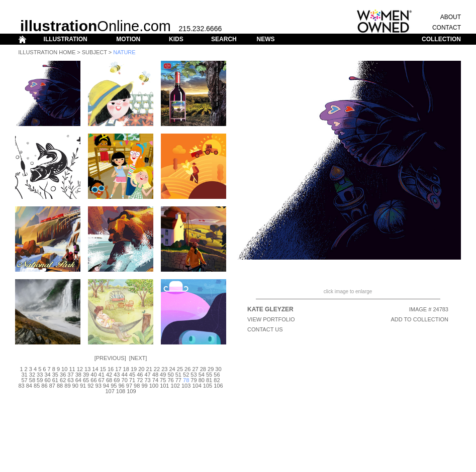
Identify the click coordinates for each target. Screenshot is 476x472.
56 (217, 375)
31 (24, 375)
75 (163, 380)
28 (203, 369)
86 (44, 386)
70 (125, 380)
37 (70, 375)
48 (155, 375)
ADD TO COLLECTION (419, 319)
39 (86, 375)
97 (129, 386)
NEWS (265, 39)
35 (55, 375)
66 (93, 380)
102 (175, 386)
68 (109, 380)
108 (121, 391)
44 (125, 375)
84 (29, 386)
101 (164, 386)
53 (194, 375)
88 (60, 386)
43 (117, 375)
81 (209, 380)
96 (121, 386)
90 (75, 386)
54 (202, 375)
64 (78, 380)
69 (117, 380)
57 (24, 380)
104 (197, 386)
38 (78, 375)
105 (208, 386)
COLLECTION (441, 39)
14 (95, 369)
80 (202, 380)
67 (102, 380)
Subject (94, 52)
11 (72, 369)
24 (172, 369)
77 (178, 380)
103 (186, 386)
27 (195, 369)
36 (63, 375)
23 (164, 369)
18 (126, 369)
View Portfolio (271, 319)
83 (21, 386)
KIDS (176, 39)
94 (106, 386)
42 (109, 375)
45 (132, 375)
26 (187, 369)
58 (32, 380)
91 (83, 386)
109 (131, 391)
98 (137, 386)
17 (118, 369)
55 (209, 375)
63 (70, 380)
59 (40, 380)
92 (90, 386)
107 (110, 391)
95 (114, 386)
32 (32, 375)
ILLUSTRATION (66, 39)
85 (37, 386)
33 (40, 375)
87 (52, 386)
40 (93, 375)
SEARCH (224, 39)
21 (149, 369)
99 (144, 386)
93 (99, 386)
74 (155, 380)
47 (147, 375)
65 (86, 380)
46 (140, 375)
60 (47, 380)
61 (55, 380)
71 (132, 380)
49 (163, 375)
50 (170, 375)
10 (64, 369)
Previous (110, 358)
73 (147, 380)
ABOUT (451, 17)
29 (211, 369)
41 (102, 375)
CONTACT (447, 28)
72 (140, 380)
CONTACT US (265, 329)
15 (103, 369)
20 (141, 369)
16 (111, 369)
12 (80, 369)
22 (157, 369)
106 (218, 386)
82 (217, 380)
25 (180, 369)
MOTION (128, 39)
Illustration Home (47, 52)
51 (178, 375)
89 (67, 386)
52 (186, 375)
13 (87, 369)
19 (134, 369)
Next (138, 358)
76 (170, 380)
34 (47, 375)
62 (63, 380)
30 (218, 369)
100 (154, 386)
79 (194, 380)
